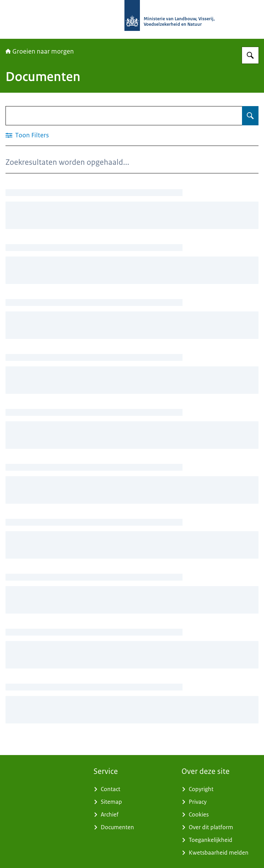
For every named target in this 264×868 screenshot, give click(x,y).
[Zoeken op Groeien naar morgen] (250, 55)
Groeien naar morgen (40, 52)
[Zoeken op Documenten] (250, 116)
